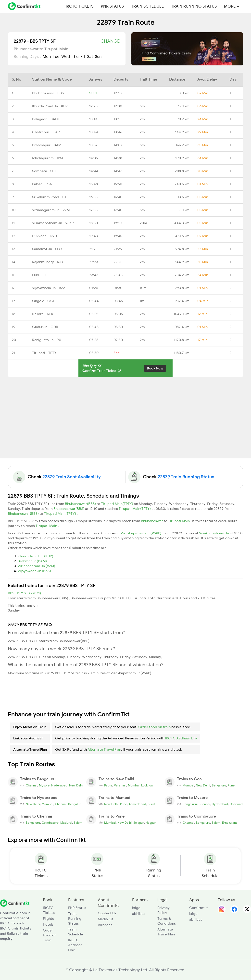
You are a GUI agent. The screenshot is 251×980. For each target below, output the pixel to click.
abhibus (139, 914)
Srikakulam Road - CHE (51, 197)
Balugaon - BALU (46, 119)
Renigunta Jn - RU (47, 340)
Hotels (48, 924)
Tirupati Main (179, 521)
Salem (78, 823)
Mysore (44, 785)
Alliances (105, 925)
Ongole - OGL (44, 301)
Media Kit (106, 919)
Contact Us (107, 913)
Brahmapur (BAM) (32, 561)
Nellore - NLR (43, 314)
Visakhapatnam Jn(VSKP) (141, 533)
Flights (48, 919)
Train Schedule (147, 6)
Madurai (66, 823)
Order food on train (154, 727)
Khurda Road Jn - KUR (50, 106)
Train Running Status (194, 6)
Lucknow (147, 785)
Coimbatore (50, 823)
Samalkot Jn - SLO (47, 249)
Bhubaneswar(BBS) (81, 504)
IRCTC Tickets (80, 6)
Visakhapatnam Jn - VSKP (53, 223)
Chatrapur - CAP (46, 132)
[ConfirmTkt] (15, 903)
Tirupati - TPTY (44, 353)
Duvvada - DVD (44, 236)
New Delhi (76, 785)
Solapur (139, 823)
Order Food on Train (50, 935)
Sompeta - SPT (44, 171)
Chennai (31, 785)
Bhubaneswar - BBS (48, 93)
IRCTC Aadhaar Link (181, 738)
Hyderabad (59, 785)
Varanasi (120, 785)
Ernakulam (229, 823)
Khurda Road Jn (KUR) (35, 556)
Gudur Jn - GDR (45, 327)
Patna (108, 785)
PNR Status (112, 6)
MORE (232, 6)
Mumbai (134, 785)
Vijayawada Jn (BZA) (34, 571)
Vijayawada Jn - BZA (49, 288)
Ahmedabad (137, 804)
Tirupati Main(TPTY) (117, 504)
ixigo (136, 908)
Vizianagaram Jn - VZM (51, 210)
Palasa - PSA (42, 184)
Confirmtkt (199, 908)
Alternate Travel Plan (104, 749)
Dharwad (236, 804)
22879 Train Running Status (186, 477)
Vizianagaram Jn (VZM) (36, 566)
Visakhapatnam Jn (214, 533)
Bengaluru (219, 785)
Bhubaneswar (152, 521)
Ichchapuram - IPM (47, 158)
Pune (231, 785)
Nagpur (151, 823)
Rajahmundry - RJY (48, 262)
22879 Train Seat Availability (72, 477)
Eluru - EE (40, 275)
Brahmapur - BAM (47, 145)
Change (110, 41)
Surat (152, 804)
